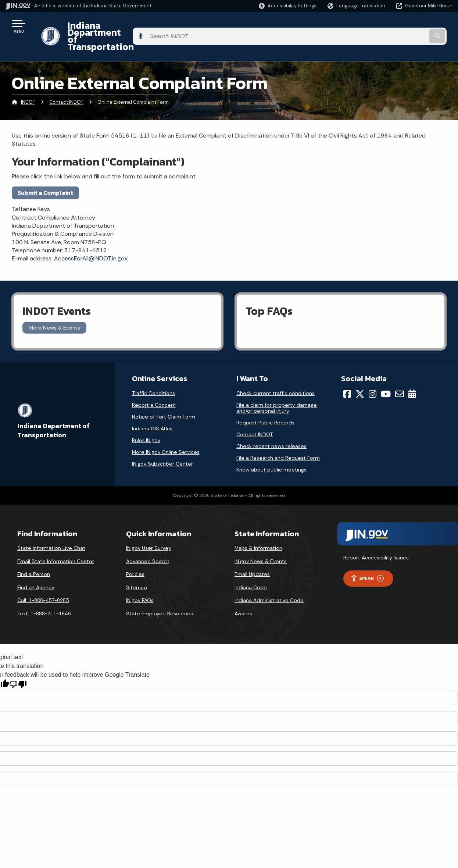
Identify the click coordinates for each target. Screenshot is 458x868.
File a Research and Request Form (278, 438)
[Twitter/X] (360, 374)
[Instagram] (373, 374)
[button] (288, 6)
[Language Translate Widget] (357, 6)
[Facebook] (347, 374)
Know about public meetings (271, 450)
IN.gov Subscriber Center (162, 444)
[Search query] (402, 26)
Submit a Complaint (45, 173)
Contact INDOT (66, 83)
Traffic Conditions (153, 373)
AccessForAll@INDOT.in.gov (91, 239)
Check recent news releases (271, 426)
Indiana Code (251, 568)
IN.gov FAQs (140, 581)
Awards (243, 594)
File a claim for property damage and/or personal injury (277, 388)
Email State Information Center (56, 541)
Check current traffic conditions (275, 373)
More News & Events (54, 308)
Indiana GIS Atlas (152, 409)
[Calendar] (412, 374)
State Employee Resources (160, 594)
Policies (135, 555)
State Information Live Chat (51, 528)
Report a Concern (154, 385)
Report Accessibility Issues (376, 538)
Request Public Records (265, 403)
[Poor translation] (18, 665)
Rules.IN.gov (146, 420)
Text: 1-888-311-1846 (44, 594)
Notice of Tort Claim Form (164, 397)
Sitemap (137, 568)
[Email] (400, 374)
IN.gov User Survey (149, 528)
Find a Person (34, 555)
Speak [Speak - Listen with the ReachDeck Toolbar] (367, 558)
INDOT (28, 83)
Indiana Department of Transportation (144, 26)
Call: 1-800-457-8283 (43, 581)
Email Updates (252, 555)
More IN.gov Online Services (166, 432)
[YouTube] (386, 374)
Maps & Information (258, 528)
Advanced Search (148, 541)
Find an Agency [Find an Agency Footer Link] (36, 568)
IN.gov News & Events (261, 541)
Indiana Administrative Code (269, 581)
